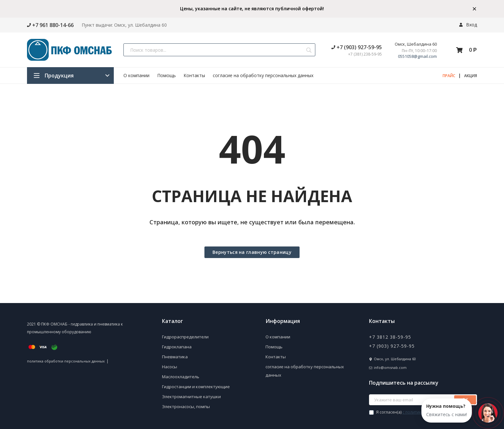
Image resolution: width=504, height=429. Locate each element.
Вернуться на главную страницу (252, 252)
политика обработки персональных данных (66, 361)
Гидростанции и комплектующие (196, 387)
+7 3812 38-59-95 (390, 337)
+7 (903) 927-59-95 (357, 47)
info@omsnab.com (390, 367)
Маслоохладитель (181, 377)
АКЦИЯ (471, 76)
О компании (136, 75)
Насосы (170, 367)
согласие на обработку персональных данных (263, 75)
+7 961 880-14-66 (50, 25)
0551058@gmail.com (417, 56)
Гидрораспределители (185, 337)
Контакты (194, 75)
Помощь (166, 75)
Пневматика (175, 357)
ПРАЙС (449, 76)
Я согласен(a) (420, 412)
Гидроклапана (177, 347)
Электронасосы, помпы (186, 407)
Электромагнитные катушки (191, 397)
